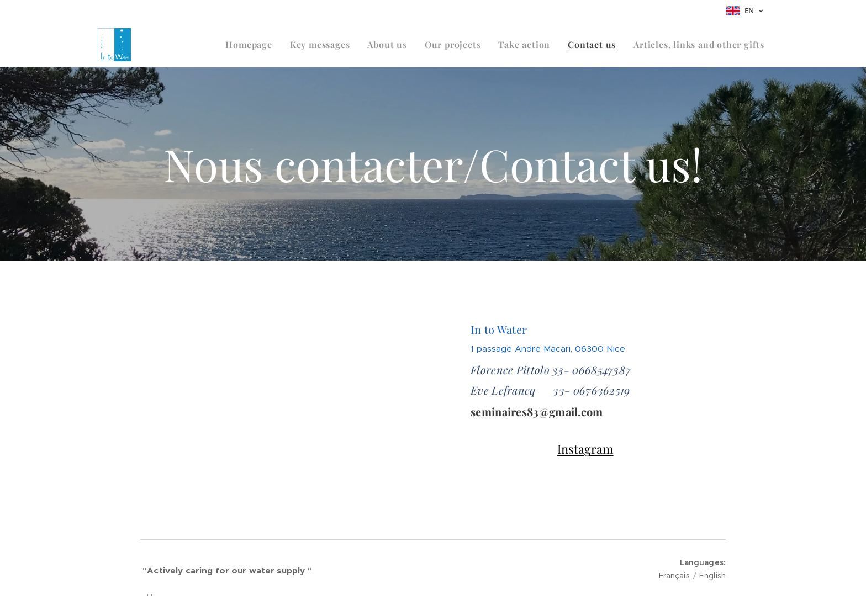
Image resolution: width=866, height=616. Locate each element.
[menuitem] (252, 45)
